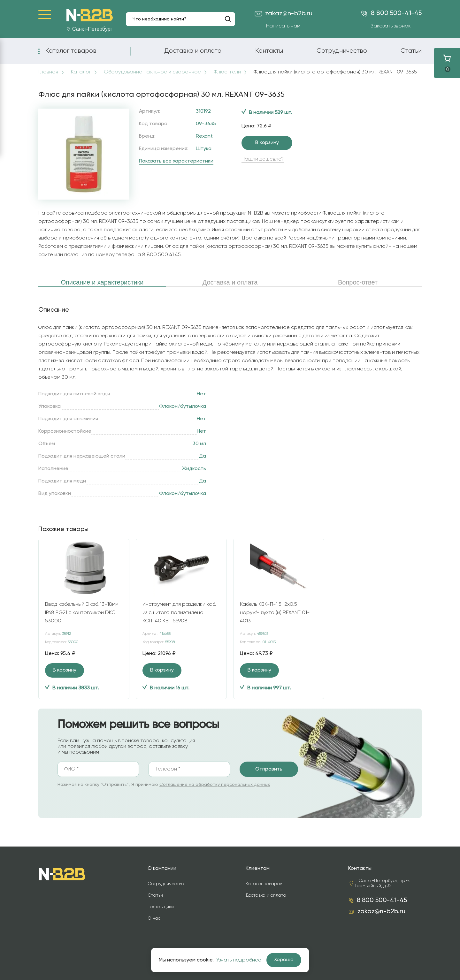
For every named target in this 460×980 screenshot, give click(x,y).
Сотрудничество (342, 51)
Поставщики (161, 907)
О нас (154, 918)
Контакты (269, 51)
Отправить (269, 769)
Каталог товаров (71, 51)
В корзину (267, 143)
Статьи (411, 51)
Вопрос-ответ (358, 282)
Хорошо (284, 960)
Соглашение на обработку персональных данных (215, 785)
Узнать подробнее (239, 960)
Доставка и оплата (193, 51)
